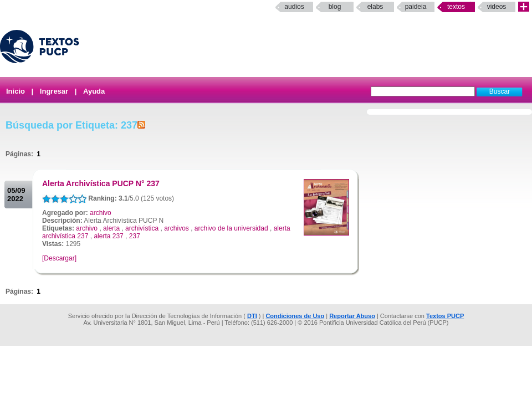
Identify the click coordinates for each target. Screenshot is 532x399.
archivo (101, 213)
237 (135, 236)
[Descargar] (59, 258)
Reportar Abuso (352, 316)
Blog (335, 7)
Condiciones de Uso (295, 316)
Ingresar (54, 91)
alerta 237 (108, 236)
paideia (416, 7)
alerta (111, 228)
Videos (497, 7)
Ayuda (94, 91)
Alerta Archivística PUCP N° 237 (101, 183)
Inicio (16, 91)
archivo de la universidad (231, 228)
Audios (294, 7)
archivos (177, 228)
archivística (142, 228)
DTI (252, 316)
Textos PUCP (445, 316)
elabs (375, 7)
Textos (456, 7)
